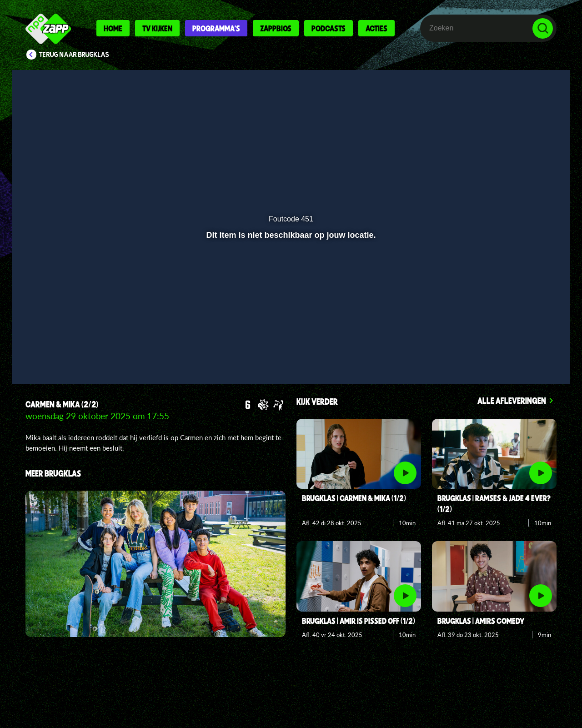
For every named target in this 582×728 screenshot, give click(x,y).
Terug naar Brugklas (74, 55)
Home (113, 28)
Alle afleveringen (512, 400)
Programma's (216, 28)
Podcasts (329, 28)
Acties (376, 28)
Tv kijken (157, 28)
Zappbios (276, 28)
